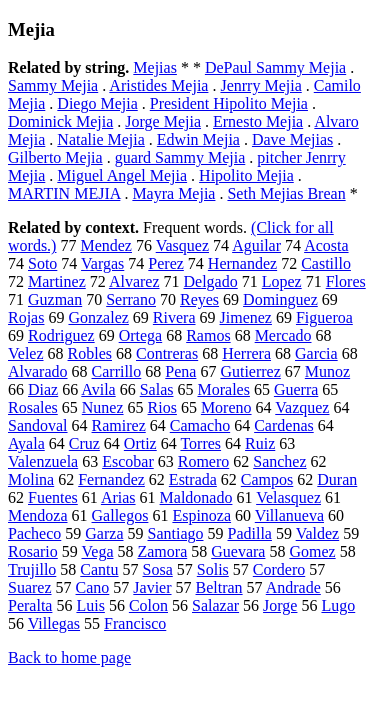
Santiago (176, 533)
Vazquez (302, 407)
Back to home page (69, 657)
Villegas (54, 623)
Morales (223, 389)
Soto (42, 263)
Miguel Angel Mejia (122, 175)
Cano (93, 587)
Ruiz (260, 443)
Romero (204, 461)
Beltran (219, 587)
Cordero (279, 569)
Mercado (283, 335)
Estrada (193, 479)
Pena (180, 371)
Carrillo (117, 371)
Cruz (84, 443)
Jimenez (246, 317)
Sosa (158, 569)
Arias (118, 497)
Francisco (135, 623)
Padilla (250, 533)
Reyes (199, 299)
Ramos (208, 335)
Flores (346, 281)
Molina (31, 479)
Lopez (282, 281)
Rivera (174, 317)
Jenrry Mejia (260, 85)
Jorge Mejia (163, 121)
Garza (104, 533)
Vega (98, 551)
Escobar (128, 461)
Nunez (103, 407)
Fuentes (53, 497)
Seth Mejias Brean (286, 193)
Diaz (43, 389)
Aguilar (256, 245)
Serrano (131, 299)
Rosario (33, 551)
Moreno (226, 407)
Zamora (162, 551)
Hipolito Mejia (246, 175)
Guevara (238, 551)
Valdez (318, 533)
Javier (152, 587)
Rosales (33, 407)
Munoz (327, 371)
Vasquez (182, 245)
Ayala (26, 443)
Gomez (312, 551)
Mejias (155, 67)
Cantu (99, 569)
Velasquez (288, 497)
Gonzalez (98, 317)
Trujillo (32, 569)
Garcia (316, 353)
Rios (162, 407)
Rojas (26, 317)
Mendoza (38, 515)
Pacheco (34, 533)
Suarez (30, 587)
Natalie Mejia (101, 139)
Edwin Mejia (198, 139)
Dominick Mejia (60, 121)
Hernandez (242, 263)
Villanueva (289, 515)
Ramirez (119, 425)
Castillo (326, 263)
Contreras (167, 353)
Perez (166, 263)
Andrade (293, 587)
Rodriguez (61, 335)
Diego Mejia (97, 103)
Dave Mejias (292, 139)
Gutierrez (250, 371)
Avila (98, 389)
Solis (213, 569)
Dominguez (280, 299)
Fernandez (111, 479)
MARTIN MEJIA (64, 193)
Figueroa (324, 317)
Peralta (30, 605)
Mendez (106, 245)
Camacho (200, 425)
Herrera (246, 353)
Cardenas (284, 425)
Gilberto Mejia (55, 157)
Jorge (280, 605)
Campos (267, 479)
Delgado (211, 281)
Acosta (326, 245)
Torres (200, 443)
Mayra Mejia (173, 193)
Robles (90, 353)
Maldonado (196, 497)
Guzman (55, 299)
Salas (157, 389)
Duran (337, 479)
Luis (90, 605)
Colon (148, 605)
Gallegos (120, 515)
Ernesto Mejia (258, 121)
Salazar (215, 605)
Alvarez (134, 281)
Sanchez (279, 461)
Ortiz (140, 443)
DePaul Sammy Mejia (275, 67)
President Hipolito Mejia (229, 103)
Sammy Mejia (53, 85)
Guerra (296, 389)
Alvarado (38, 371)
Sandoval (38, 425)
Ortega (141, 335)
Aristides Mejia (158, 85)
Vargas (102, 263)
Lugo (338, 605)
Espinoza (201, 515)
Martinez (57, 281)
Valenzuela (43, 461)
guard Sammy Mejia (180, 157)
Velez (26, 353)
